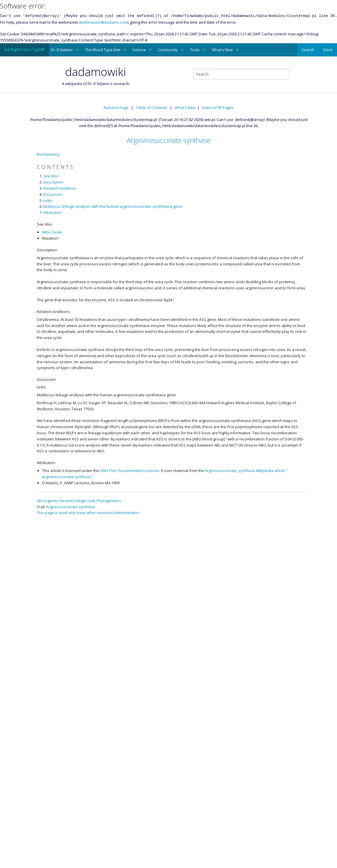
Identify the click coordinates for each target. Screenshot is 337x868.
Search (308, 50)
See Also (51, 176)
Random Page (116, 108)
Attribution (52, 212)
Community (168, 50)
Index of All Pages (218, 108)
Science (139, 50)
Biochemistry (48, 154)
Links (48, 200)
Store (328, 50)
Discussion (53, 194)
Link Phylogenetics (105, 501)
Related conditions (60, 188)
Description (53, 182)
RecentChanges (74, 501)
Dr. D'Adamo (62, 50)
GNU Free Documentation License (130, 471)
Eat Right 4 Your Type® (25, 49)
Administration (127, 513)
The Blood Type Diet (103, 50)
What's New (222, 50)
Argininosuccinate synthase (169, 140)
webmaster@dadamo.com (104, 22)
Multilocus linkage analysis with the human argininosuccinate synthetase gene (113, 206)
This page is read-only (56, 513)
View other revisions (95, 513)
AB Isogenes (48, 501)
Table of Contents (152, 108)
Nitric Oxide (52, 232)
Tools (195, 50)
